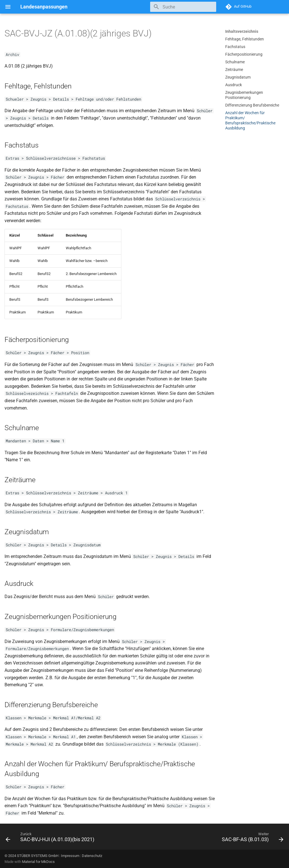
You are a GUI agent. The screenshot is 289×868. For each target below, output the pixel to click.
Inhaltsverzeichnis (242, 31)
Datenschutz (92, 856)
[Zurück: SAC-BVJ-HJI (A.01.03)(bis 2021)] (51, 838)
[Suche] (183, 7)
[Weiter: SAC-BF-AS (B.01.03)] (251, 838)
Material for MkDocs (38, 862)
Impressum (70, 856)
